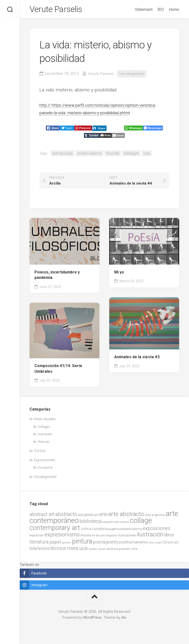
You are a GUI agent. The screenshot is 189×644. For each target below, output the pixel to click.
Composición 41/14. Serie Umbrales (58, 370)
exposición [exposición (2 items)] (37, 537)
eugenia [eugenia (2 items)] (114, 530)
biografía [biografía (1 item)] (108, 523)
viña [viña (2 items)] (134, 550)
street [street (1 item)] (158, 544)
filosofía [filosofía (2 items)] (86, 537)
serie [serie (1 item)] (151, 544)
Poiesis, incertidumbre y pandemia (57, 276)
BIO (161, 9)
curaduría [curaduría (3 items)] (100, 530)
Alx (124, 619)
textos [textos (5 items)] (44, 550)
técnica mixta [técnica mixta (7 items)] (64, 550)
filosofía (113, 155)
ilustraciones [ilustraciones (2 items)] (127, 537)
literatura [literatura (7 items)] (39, 543)
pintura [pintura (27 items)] (82, 543)
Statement (144, 9)
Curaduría (45, 469)
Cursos (40, 452)
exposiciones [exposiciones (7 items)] (157, 530)
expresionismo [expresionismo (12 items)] (62, 536)
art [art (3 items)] (96, 516)
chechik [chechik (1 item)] (125, 523)
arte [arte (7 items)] (103, 516)
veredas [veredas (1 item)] (93, 551)
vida (147, 155)
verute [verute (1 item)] (102, 551)
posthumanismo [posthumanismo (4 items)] (133, 544)
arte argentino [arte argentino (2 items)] (155, 516)
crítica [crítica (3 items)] (86, 530)
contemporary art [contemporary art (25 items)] (55, 529)
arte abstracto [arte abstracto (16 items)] (126, 515)
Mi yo (119, 274)
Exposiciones (45, 461)
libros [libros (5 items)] (169, 536)
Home (174, 9)
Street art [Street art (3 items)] (171, 544)
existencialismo (89, 155)
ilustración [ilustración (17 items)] (150, 536)
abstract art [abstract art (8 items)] (42, 516)
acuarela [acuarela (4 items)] (86, 516)
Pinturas (44, 443)
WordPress (92, 619)
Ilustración (45, 436)
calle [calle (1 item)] (116, 523)
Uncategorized (132, 75)
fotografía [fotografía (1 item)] (111, 537)
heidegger (131, 155)
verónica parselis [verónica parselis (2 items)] (118, 550)
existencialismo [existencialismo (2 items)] (131, 530)
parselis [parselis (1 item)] (67, 544)
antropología (63, 155)
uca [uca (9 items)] (83, 550)
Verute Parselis (58, 10)
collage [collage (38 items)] (141, 522)
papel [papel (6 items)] (55, 544)
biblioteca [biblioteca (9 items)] (91, 523)
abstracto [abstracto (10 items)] (66, 516)
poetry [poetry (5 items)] (112, 544)
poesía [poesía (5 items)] (99, 544)
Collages (44, 428)
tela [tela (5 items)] (33, 550)
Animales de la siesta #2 (137, 358)
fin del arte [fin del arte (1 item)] (98, 537)
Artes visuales (45, 420)
